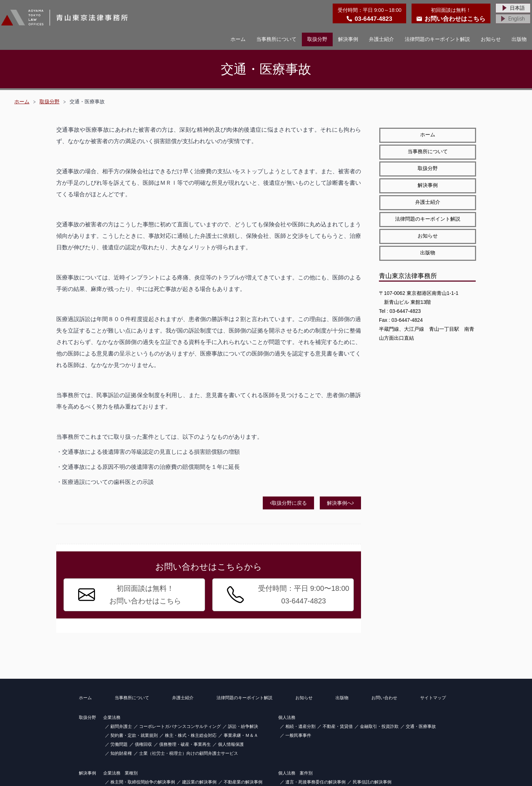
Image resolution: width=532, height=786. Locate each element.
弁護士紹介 (381, 39)
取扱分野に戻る (288, 503)
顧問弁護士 (121, 726)
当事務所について (276, 39)
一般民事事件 (298, 735)
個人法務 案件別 (295, 773)
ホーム (238, 39)
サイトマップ (433, 698)
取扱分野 (317, 39)
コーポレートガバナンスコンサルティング (180, 726)
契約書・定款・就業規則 (134, 735)
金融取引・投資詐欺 (379, 726)
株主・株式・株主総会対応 (191, 735)
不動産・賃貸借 (338, 726)
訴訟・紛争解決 (243, 726)
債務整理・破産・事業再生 (185, 744)
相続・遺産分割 (300, 726)
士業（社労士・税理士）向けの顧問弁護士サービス (189, 753)
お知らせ (491, 39)
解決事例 (348, 39)
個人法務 (287, 717)
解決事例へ (340, 503)
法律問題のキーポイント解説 (437, 39)
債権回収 (143, 744)
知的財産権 (121, 753)
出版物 (519, 39)
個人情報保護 (231, 744)
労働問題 (119, 744)
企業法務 (112, 717)
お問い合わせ (384, 698)
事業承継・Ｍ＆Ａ (241, 735)
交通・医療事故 (421, 726)
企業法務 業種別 (120, 773)
